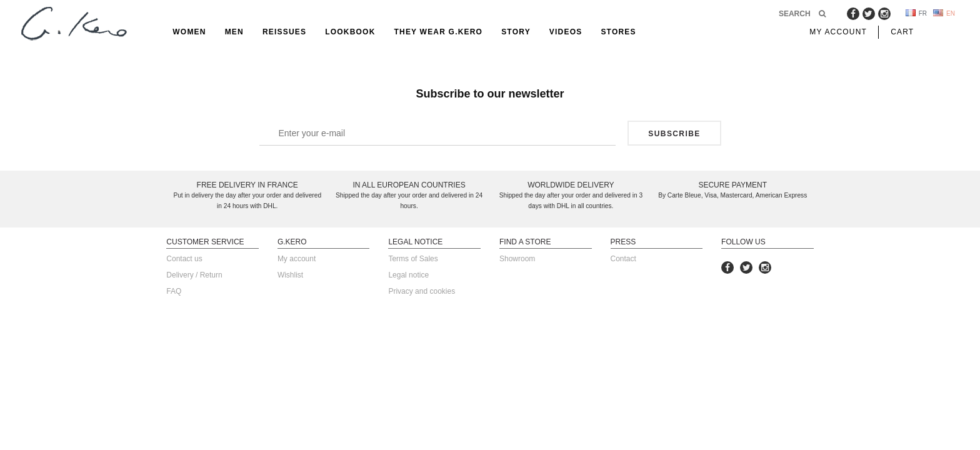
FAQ (174, 291)
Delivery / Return (194, 275)
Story (516, 32)
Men (234, 32)
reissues (284, 32)
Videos (566, 32)
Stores (618, 32)
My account (297, 259)
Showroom (517, 259)
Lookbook (350, 32)
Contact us (184, 259)
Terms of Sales (413, 259)
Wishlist (290, 275)
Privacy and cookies (422, 291)
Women (189, 32)
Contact (623, 259)
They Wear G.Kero (439, 32)
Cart (902, 32)
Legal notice (408, 275)
